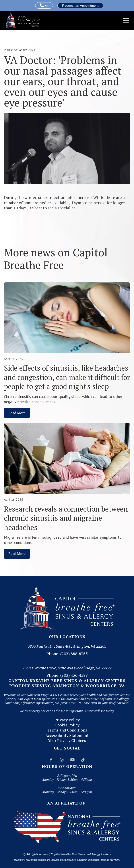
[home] (22, 21)
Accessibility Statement (67, 735)
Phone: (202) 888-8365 (67, 654)
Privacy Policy (67, 720)
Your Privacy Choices (67, 740)
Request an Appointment (80, 5)
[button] (44, 5)
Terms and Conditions (67, 730)
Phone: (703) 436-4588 (67, 675)
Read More (17, 413)
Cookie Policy (67, 725)
